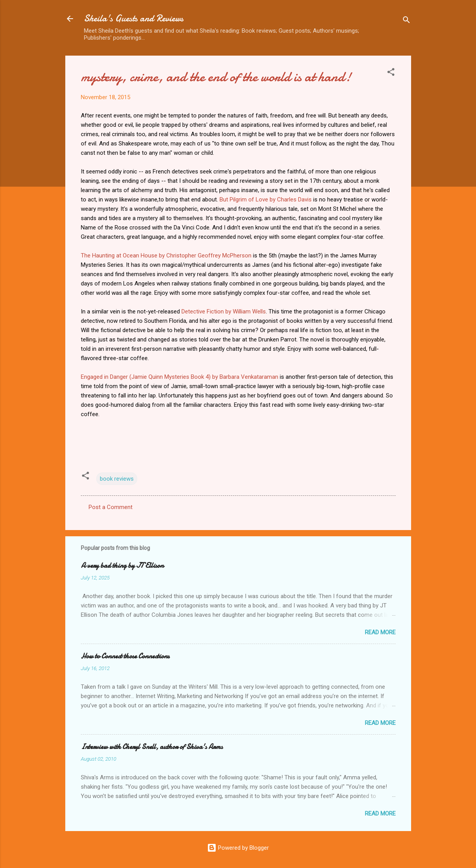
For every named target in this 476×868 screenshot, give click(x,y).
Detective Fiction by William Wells (224, 311)
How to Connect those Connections (125, 656)
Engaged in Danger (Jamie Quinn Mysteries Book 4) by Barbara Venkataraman (180, 377)
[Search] (406, 21)
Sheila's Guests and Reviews (134, 18)
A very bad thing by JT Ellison (122, 566)
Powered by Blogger (238, 848)
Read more (380, 632)
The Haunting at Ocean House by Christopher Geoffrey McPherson (166, 255)
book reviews (117, 479)
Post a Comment (111, 507)
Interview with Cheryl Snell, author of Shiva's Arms (152, 747)
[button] (391, 73)
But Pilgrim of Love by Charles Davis (266, 199)
